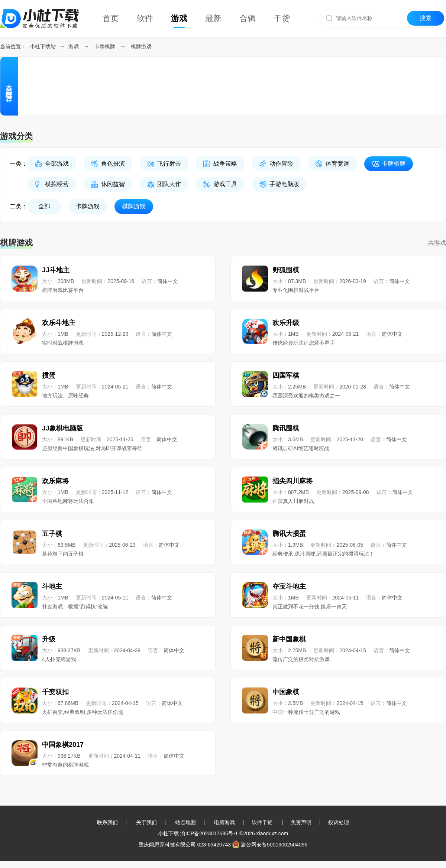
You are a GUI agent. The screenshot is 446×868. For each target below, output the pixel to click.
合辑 (248, 18)
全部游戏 (57, 164)
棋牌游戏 (141, 46)
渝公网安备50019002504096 (270, 845)
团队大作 (169, 184)
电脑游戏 (224, 822)
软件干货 (262, 822)
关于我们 (146, 822)
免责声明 (301, 822)
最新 (213, 18)
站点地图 (185, 822)
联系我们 (107, 822)
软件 (145, 18)
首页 (111, 18)
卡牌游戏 (88, 206)
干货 (282, 18)
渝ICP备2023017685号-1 (209, 833)
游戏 (179, 18)
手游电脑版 (284, 184)
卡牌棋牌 (105, 46)
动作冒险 (281, 164)
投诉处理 (339, 822)
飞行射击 (169, 164)
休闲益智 (113, 184)
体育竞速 (337, 164)
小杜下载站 (43, 46)
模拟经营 (57, 184)
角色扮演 (113, 164)
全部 (44, 206)
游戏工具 (225, 184)
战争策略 (225, 164)
